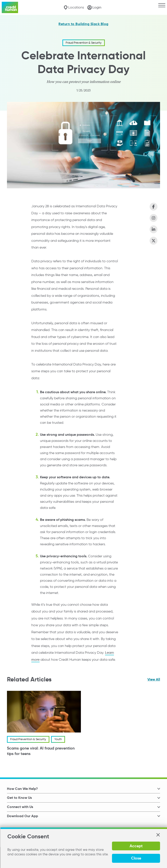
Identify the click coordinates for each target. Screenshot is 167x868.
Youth (58, 739)
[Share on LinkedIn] (154, 229)
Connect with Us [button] (20, 807)
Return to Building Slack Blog (83, 24)
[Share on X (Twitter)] (154, 241)
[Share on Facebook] (154, 207)
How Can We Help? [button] (22, 789)
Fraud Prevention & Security (84, 43)
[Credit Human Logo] (10, 7)
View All (154, 679)
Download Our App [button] (23, 816)
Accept (136, 846)
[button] (158, 835)
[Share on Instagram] (154, 218)
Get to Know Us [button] (19, 798)
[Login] (94, 7)
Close (136, 858)
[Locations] (74, 8)
